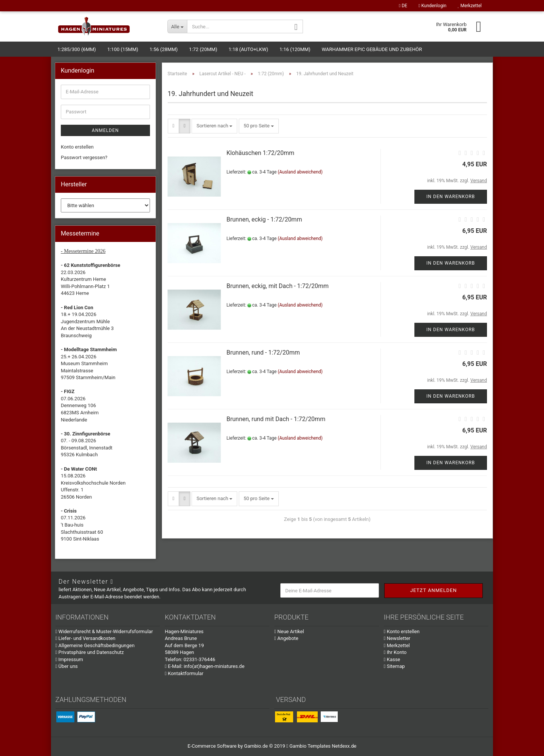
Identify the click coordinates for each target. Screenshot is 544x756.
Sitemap (394, 666)
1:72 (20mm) (203, 49)
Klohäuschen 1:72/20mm (260, 153)
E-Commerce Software (212, 746)
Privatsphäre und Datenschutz (90, 652)
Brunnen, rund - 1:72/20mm (263, 352)
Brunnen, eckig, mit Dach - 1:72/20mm (277, 286)
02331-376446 (199, 659)
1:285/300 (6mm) (77, 49)
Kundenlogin (433, 6)
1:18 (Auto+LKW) (248, 49)
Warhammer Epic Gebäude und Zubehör (372, 49)
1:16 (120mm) (295, 49)
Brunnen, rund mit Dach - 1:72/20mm (276, 419)
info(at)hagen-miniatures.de (214, 666)
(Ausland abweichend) (300, 172)
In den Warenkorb (451, 197)
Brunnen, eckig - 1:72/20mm (264, 219)
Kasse (392, 659)
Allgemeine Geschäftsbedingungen (95, 645)
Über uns (67, 666)
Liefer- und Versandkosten (86, 638)
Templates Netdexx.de (332, 746)
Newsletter (397, 638)
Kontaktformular (184, 673)
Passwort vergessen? (84, 157)
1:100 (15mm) (123, 49)
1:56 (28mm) (164, 49)
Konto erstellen (77, 147)
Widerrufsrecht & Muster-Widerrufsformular (104, 631)
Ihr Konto (395, 652)
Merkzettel (470, 6)
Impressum (69, 659)
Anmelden (105, 130)
